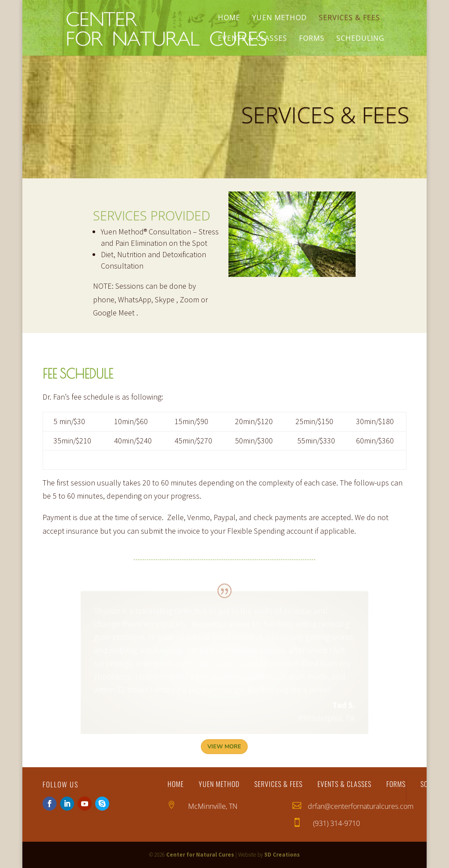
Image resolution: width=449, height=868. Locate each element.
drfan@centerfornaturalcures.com (361, 806)
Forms (312, 39)
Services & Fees (349, 18)
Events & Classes (253, 39)
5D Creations (282, 855)
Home (229, 18)
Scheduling (360, 39)
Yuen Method (280, 18)
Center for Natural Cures (200, 855)
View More (224, 747)
